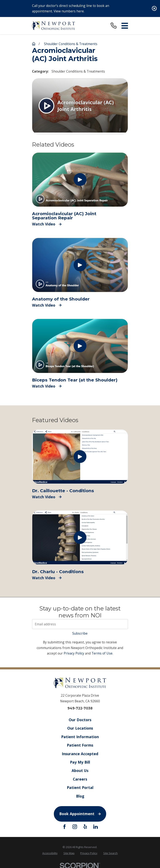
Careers (80, 779)
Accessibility (50, 853)
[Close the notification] (154, 8)
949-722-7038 (80, 708)
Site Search (110, 853)
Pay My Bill (80, 762)
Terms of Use (102, 653)
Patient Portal (80, 787)
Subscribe (80, 633)
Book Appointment (80, 814)
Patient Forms (80, 745)
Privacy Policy (74, 653)
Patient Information (80, 737)
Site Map (69, 853)
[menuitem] (50, 853)
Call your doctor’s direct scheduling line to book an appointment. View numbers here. (71, 8)
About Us (80, 770)
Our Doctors (80, 720)
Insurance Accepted (80, 753)
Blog (80, 796)
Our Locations (80, 728)
